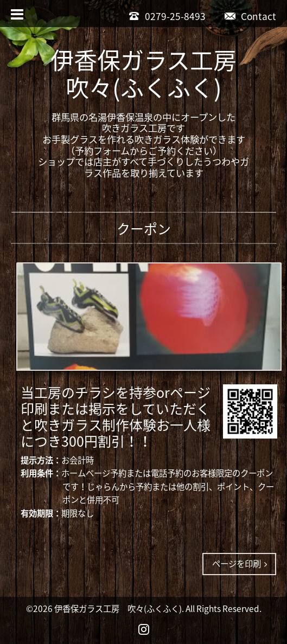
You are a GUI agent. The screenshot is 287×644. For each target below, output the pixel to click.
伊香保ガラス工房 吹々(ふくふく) (118, 608)
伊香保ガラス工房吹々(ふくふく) (143, 74)
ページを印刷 (240, 563)
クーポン (144, 228)
